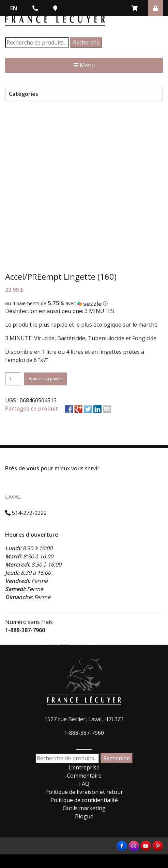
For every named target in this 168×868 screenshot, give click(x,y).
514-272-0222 (26, 513)
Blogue (84, 816)
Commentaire (84, 776)
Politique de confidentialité (84, 800)
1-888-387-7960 (25, 630)
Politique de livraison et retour (84, 792)
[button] (84, 303)
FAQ (84, 784)
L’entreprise (84, 767)
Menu (84, 65)
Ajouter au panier (45, 379)
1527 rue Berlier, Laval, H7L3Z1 (84, 719)
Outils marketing (84, 808)
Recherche (86, 42)
